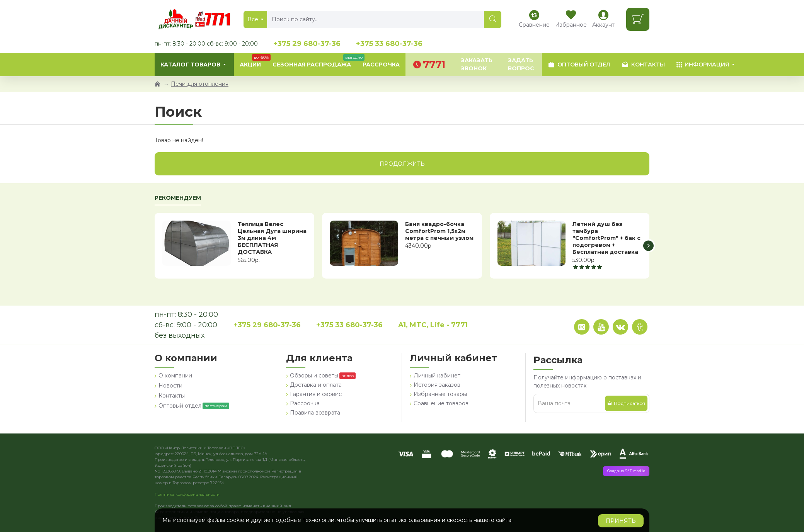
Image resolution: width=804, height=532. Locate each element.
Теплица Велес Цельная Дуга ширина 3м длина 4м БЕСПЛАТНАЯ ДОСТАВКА (272, 238)
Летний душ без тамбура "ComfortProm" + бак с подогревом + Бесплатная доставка (606, 238)
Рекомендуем (178, 198)
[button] (648, 246)
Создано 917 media (626, 471)
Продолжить (402, 164)
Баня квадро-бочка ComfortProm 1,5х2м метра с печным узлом (439, 231)
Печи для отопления (200, 84)
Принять (621, 521)
